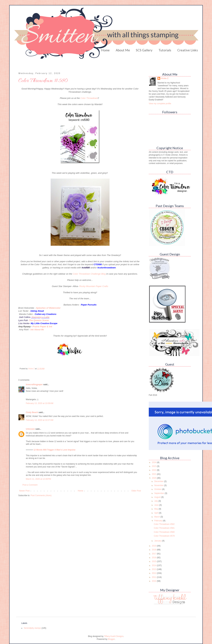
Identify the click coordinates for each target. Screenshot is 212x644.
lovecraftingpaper (34, 385)
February (159, 521)
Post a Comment (30, 485)
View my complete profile (160, 104)
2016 (154, 558)
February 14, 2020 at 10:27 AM (40, 420)
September (160, 493)
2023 (154, 466)
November (159, 485)
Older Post (136, 491)
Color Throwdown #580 (164, 532)
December (159, 481)
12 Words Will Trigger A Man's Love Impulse (54, 450)
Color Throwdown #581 (164, 528)
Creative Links (188, 50)
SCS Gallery (144, 50)
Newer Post (24, 491)
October (158, 489)
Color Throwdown (89, 98)
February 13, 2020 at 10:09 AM (40, 403)
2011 (154, 577)
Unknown (30, 429)
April (157, 513)
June (157, 505)
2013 (154, 569)
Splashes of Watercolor (48, 308)
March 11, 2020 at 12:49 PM (38, 479)
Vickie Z (165, 78)
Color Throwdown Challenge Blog (89, 274)
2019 (154, 546)
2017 (154, 554)
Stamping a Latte (40, 317)
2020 (154, 478)
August (158, 497)
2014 (154, 565)
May (156, 509)
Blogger (111, 639)
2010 (154, 581)
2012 (154, 573)
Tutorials (165, 50)
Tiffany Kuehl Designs (114, 636)
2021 (154, 474)
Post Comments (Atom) (41, 495)
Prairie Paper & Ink (42, 327)
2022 (154, 470)
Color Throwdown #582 (164, 524)
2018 (154, 550)
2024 (154, 462)
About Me (123, 50)
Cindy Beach (32, 412)
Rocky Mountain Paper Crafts (94, 286)
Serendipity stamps (32, 628)
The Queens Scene (39, 320)
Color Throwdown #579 (164, 536)
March (157, 517)
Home (105, 50)
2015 (154, 561)
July (156, 501)
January (158, 541)
